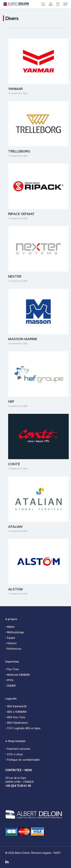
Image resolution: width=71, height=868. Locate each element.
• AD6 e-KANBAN (16, 712)
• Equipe (10, 638)
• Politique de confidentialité (22, 760)
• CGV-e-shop (14, 754)
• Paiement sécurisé (18, 749)
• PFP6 (9, 680)
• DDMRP (11, 686)
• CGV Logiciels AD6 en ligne (23, 728)
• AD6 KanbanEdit (16, 706)
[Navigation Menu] (66, 4)
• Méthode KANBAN (18, 675)
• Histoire (11, 643)
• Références (13, 649)
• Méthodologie (15, 632)
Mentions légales (41, 853)
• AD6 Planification (17, 723)
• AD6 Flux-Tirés (15, 717)
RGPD (57, 853)
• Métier (10, 627)
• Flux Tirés (12, 669)
